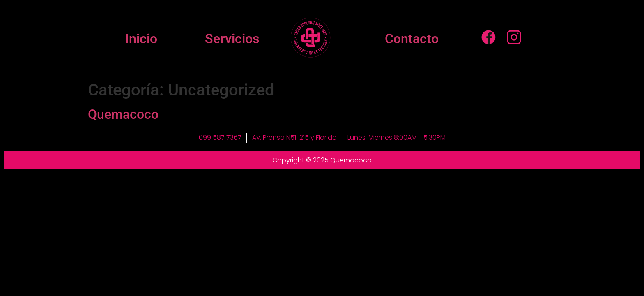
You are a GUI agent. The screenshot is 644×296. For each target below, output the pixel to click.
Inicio (141, 39)
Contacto (412, 39)
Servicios (232, 39)
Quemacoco (123, 114)
